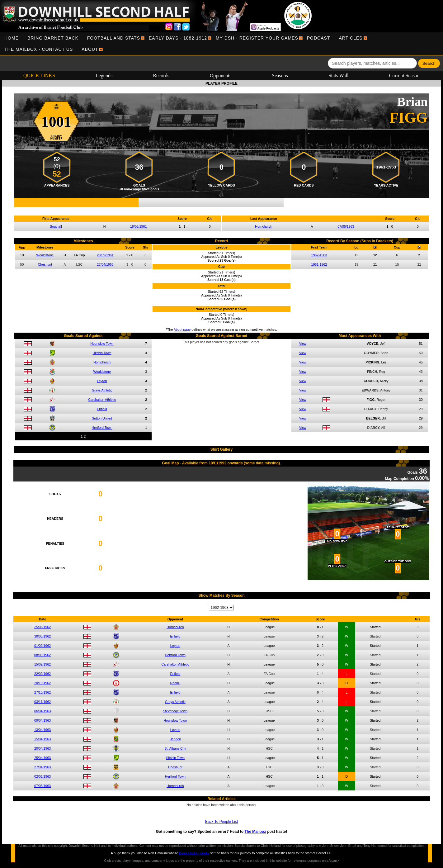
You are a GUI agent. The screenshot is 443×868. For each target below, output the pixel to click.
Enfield (102, 409)
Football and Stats (114, 38)
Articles (351, 38)
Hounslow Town (102, 344)
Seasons (280, 76)
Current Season (404, 76)
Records (161, 76)
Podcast (319, 38)
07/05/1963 (346, 226)
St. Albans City (175, 748)
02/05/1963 (42, 776)
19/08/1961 (138, 226)
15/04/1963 (42, 739)
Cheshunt (45, 264)
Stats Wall (339, 76)
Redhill (175, 683)
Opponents (221, 76)
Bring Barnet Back (53, 38)
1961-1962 (319, 264)
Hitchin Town (102, 353)
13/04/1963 (42, 730)
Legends (104, 76)
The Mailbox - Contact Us (39, 49)
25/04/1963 (42, 758)
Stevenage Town (175, 711)
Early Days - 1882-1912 (178, 38)
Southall (56, 226)
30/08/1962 (42, 636)
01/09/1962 (42, 646)
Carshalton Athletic (102, 400)
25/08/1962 (42, 627)
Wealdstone (45, 255)
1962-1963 (319, 255)
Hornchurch (264, 226)
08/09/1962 (42, 655)
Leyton (102, 381)
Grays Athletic (102, 390)
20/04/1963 (42, 748)
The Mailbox (255, 832)
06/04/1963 (42, 711)
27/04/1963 (105, 264)
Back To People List (221, 822)
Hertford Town (102, 428)
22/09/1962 (42, 674)
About (90, 49)
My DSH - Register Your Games (257, 38)
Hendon (175, 739)
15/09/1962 (42, 664)
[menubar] (221, 44)
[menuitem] (12, 38)
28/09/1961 (105, 255)
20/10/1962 (42, 683)
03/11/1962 (42, 702)
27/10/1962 (42, 692)
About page (182, 330)
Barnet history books (194, 853)
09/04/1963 (42, 720)
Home (12, 38)
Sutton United (102, 418)
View (303, 344)
